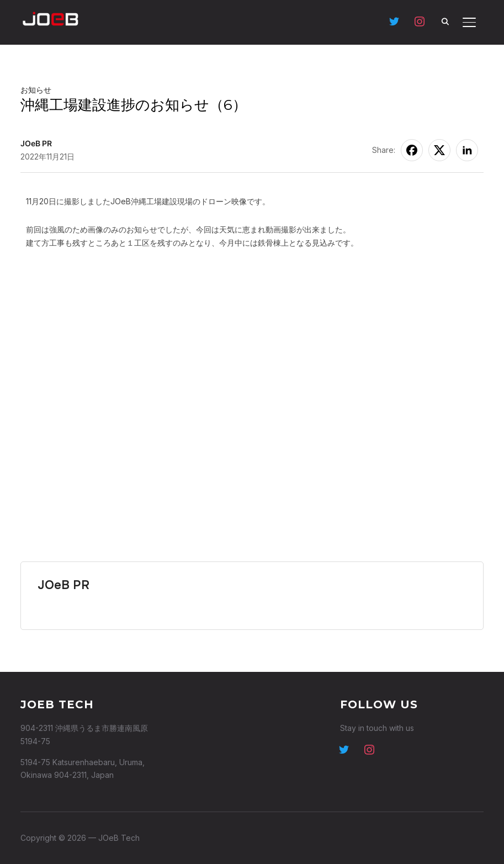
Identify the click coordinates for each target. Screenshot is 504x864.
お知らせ (36, 90)
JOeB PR (36, 143)
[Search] (445, 21)
